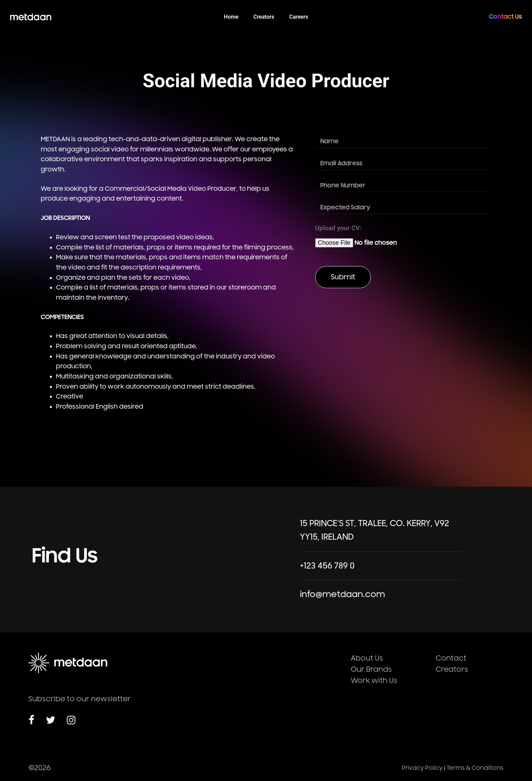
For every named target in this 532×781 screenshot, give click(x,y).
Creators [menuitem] (264, 17)
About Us (367, 658)
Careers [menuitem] (299, 17)
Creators (452, 670)
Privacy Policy (422, 768)
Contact (451, 658)
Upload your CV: (338, 228)
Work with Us (374, 681)
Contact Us (505, 17)
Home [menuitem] (231, 17)
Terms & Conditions (475, 768)
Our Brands (371, 670)
